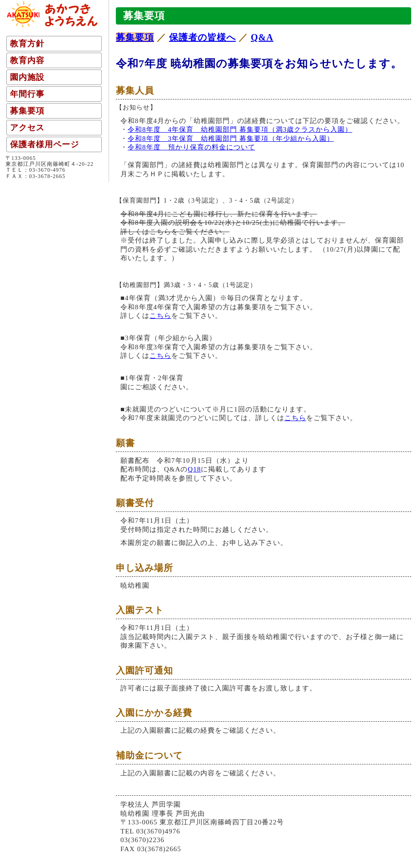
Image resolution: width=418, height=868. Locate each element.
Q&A (262, 37)
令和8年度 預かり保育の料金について (192, 147)
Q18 (194, 469)
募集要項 (135, 37)
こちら (160, 316)
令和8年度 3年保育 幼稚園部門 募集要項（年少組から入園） (231, 139)
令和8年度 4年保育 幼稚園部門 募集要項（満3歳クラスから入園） (240, 129)
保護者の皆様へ (202, 37)
